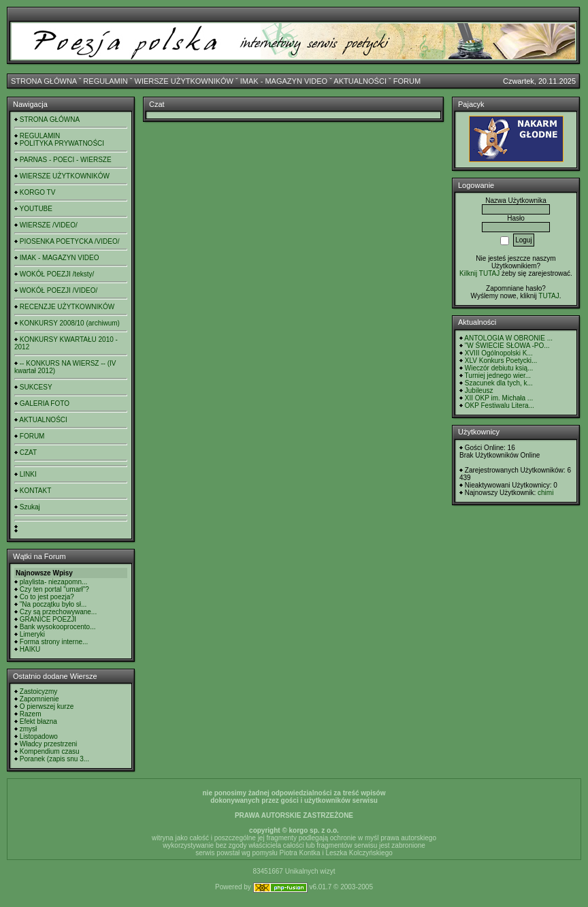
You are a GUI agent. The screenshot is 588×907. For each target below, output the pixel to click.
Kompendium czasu (50, 751)
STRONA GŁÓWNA (44, 81)
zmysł (29, 729)
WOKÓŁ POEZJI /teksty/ (57, 274)
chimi (545, 493)
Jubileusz (479, 391)
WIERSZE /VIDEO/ (49, 225)
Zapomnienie (39, 699)
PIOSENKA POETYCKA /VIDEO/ (70, 241)
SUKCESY (36, 387)
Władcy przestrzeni (48, 744)
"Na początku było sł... (53, 604)
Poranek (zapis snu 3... (54, 759)
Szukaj (30, 507)
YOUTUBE (36, 209)
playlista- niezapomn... (54, 582)
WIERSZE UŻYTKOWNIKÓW (184, 81)
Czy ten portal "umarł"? (54, 589)
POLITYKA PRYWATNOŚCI (62, 143)
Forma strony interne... (54, 642)
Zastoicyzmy (39, 691)
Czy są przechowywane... (58, 612)
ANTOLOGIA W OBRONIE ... (508, 338)
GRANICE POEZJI (48, 619)
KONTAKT (35, 491)
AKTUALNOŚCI (360, 81)
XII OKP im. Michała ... (499, 398)
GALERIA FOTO (45, 403)
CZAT (28, 452)
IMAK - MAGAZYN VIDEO (284, 81)
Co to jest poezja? (47, 597)
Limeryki (32, 634)
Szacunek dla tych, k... (499, 383)
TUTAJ (549, 296)
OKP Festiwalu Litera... (500, 405)
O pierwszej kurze (47, 706)
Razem (31, 714)
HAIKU (30, 649)
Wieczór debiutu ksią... (499, 368)
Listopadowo (39, 736)
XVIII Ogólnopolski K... (499, 353)
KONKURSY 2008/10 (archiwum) (70, 323)
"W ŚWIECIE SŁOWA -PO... (507, 346)
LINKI (28, 474)
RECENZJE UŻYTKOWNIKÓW (67, 307)
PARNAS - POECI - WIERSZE (66, 160)
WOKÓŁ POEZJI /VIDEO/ (59, 290)
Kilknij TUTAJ (479, 273)
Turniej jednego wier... (498, 376)
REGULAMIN (105, 81)
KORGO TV (38, 192)
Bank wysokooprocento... (58, 627)
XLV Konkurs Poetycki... (501, 361)
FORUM (407, 81)
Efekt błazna (38, 721)
